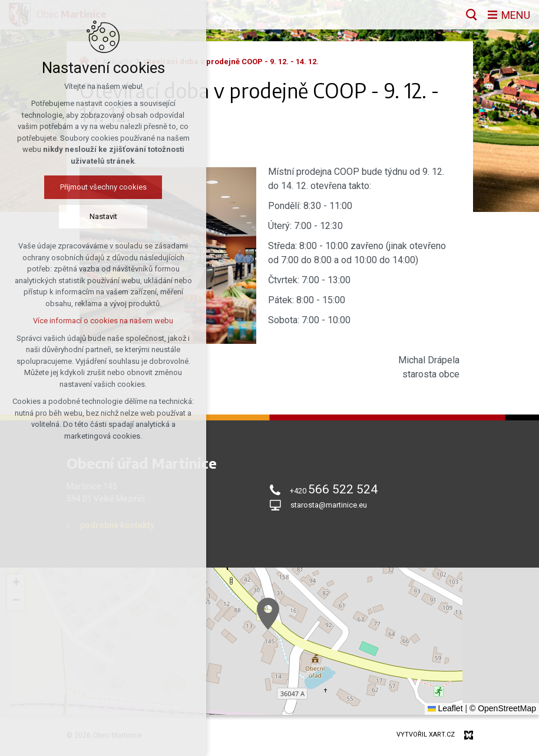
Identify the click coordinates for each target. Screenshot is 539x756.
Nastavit (103, 216)
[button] (268, 614)
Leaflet (445, 708)
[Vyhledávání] (472, 15)
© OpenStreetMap (503, 708)
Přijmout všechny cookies (103, 187)
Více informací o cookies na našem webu (103, 321)
